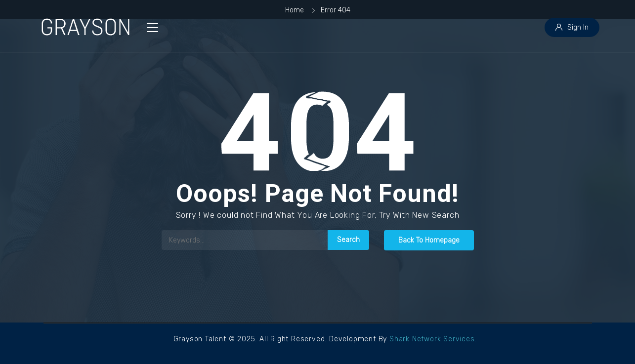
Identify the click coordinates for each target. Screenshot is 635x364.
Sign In (572, 27)
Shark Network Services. (433, 339)
